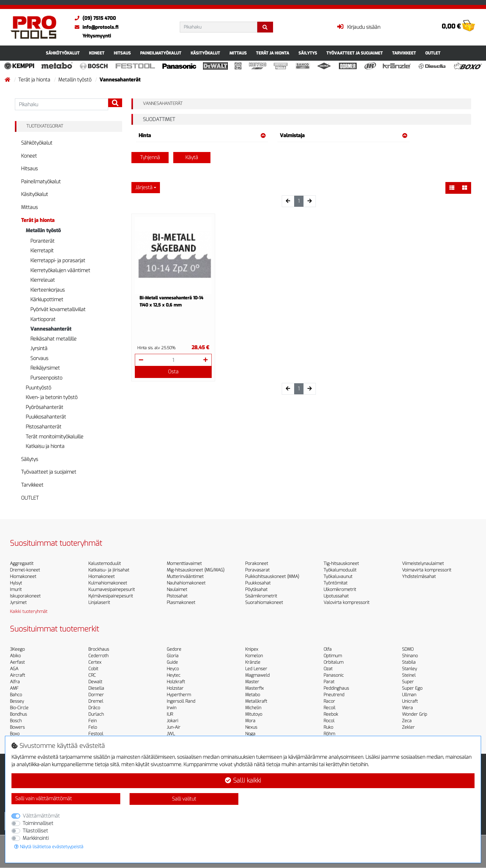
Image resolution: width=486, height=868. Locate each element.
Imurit (16, 590)
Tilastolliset (35, 831)
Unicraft (410, 701)
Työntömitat (336, 583)
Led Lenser (256, 669)
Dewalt (95, 682)
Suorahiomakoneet (264, 603)
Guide (172, 662)
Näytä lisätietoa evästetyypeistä (49, 847)
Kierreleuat (43, 280)
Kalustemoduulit (105, 564)
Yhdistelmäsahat (419, 577)
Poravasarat (257, 570)
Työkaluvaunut (338, 577)
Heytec (174, 675)
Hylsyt (16, 583)
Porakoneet (257, 564)
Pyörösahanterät (44, 407)
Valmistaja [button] (344, 135)
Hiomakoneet (23, 577)
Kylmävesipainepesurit (111, 596)
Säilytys (308, 53)
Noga (250, 734)
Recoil (329, 708)
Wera (407, 708)
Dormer (96, 695)
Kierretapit (42, 251)
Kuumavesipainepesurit (112, 590)
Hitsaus (122, 53)
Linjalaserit (99, 603)
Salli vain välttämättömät (44, 799)
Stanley (409, 669)
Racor (329, 701)
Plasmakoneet (181, 603)
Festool (96, 734)
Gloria (173, 656)
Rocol (329, 721)
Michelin (253, 708)
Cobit (93, 669)
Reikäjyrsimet (45, 368)
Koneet (97, 53)
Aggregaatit (22, 564)
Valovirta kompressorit (347, 603)
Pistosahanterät (44, 427)
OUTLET (433, 53)
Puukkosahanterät (46, 417)
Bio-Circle (19, 708)
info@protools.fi (95, 27)
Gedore (174, 649)
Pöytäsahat (256, 590)
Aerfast (17, 662)
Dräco (94, 708)
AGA (14, 669)
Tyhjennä (150, 157)
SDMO (408, 649)
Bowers (17, 727)
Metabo (253, 695)
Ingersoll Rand (181, 701)
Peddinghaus (336, 688)
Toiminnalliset (38, 823)
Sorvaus (39, 358)
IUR (170, 714)
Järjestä (144, 187)
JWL (171, 734)
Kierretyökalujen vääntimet (60, 270)
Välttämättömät (41, 816)
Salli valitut (184, 799)
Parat (329, 682)
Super (408, 682)
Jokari (172, 721)
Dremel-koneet (25, 570)
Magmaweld (257, 675)
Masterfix (254, 688)
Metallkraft (256, 701)
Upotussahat (336, 596)
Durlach (96, 714)
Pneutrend (334, 695)
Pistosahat (177, 596)
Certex (95, 662)
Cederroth (98, 656)
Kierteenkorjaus (48, 290)
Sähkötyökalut (63, 53)
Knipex (252, 649)
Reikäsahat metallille (53, 339)
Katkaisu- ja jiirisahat (109, 570)
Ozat (328, 669)
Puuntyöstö (38, 388)
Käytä (192, 157)
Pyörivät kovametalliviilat (58, 309)
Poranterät (42, 241)
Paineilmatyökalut (161, 53)
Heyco (173, 669)
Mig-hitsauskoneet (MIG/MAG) (196, 570)
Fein (93, 721)
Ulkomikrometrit (340, 590)
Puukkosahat (258, 583)
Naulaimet (177, 590)
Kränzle (253, 662)
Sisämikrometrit (261, 596)
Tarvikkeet (404, 53)
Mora (250, 721)
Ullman (409, 695)
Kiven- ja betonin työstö (52, 397)
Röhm (329, 734)
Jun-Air (174, 727)
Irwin (172, 708)
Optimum (333, 656)
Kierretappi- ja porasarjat (58, 260)
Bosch (16, 721)
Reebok (331, 714)
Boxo (15, 734)
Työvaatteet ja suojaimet (355, 53)
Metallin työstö (75, 80)
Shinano (410, 656)
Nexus (251, 727)
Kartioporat (43, 319)
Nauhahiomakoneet (186, 583)
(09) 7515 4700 (94, 18)
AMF (14, 688)
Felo (93, 727)
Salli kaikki (243, 781)
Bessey (17, 701)
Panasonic (334, 675)
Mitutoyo (254, 714)
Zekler (408, 727)
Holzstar (175, 688)
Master (252, 682)
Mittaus (238, 53)
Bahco (16, 695)
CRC (92, 675)
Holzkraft (176, 682)
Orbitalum (334, 662)
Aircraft (18, 675)
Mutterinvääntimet (185, 577)
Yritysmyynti (97, 36)
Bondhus (18, 714)
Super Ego (412, 688)
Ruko (328, 727)
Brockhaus (99, 649)
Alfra (15, 682)
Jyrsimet (18, 603)
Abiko (15, 656)
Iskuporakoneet (25, 596)
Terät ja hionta (273, 53)
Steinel (409, 675)
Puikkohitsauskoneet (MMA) (272, 577)
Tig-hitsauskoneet (341, 564)
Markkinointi (36, 838)
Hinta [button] (202, 135)
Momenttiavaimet (184, 564)
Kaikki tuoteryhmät (29, 612)
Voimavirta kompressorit (427, 570)
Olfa (328, 649)
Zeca (407, 721)
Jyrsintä (39, 348)
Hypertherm (179, 695)
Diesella (96, 688)
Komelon (254, 656)
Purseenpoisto (46, 378)
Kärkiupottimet (47, 299)
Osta (173, 372)
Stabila (409, 662)
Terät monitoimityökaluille (55, 437)
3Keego (17, 649)
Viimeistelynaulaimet (423, 564)
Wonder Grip (415, 714)
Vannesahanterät (51, 329)
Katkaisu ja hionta (45, 446)
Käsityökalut (205, 53)
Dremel (96, 701)
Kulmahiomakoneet (108, 583)
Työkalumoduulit (340, 570)
